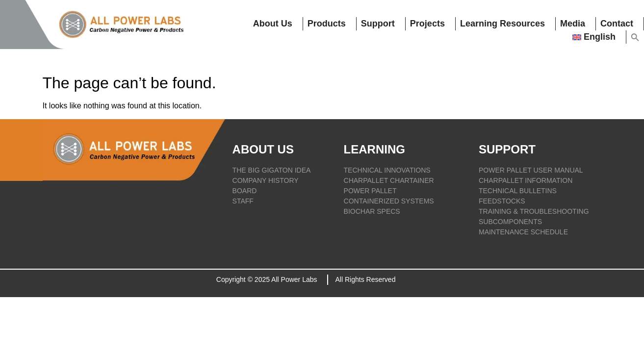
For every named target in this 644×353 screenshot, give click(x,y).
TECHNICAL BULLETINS (518, 191)
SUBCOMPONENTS (510, 222)
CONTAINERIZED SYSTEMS (389, 201)
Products (328, 24)
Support (378, 24)
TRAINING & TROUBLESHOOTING (534, 211)
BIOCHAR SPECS (372, 211)
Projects (428, 24)
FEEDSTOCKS (502, 201)
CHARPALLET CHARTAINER (389, 180)
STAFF (243, 201)
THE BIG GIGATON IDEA (272, 170)
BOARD (245, 191)
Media (573, 24)
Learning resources (503, 24)
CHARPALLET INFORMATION (526, 180)
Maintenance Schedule (523, 232)
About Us (274, 24)
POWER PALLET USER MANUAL (531, 170)
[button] (635, 37)
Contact (617, 24)
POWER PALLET (370, 191)
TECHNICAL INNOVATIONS (387, 170)
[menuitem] (597, 37)
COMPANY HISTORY (266, 180)
